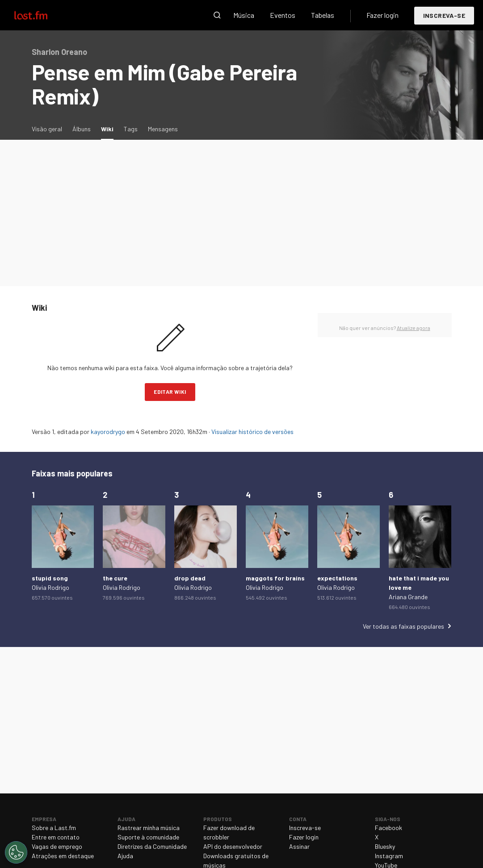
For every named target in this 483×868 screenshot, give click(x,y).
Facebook (388, 828)
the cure (115, 578)
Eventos (283, 15)
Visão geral (47, 129)
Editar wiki (170, 392)
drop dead (190, 578)
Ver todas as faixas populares (403, 626)
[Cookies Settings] (16, 852)
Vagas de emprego (57, 846)
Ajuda (125, 856)
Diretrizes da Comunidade (152, 846)
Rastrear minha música (149, 828)
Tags (131, 129)
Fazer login (382, 15)
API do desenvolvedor (233, 846)
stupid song (50, 578)
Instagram (389, 856)
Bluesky (385, 846)
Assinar (299, 846)
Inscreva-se (444, 15)
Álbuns (82, 129)
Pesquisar (217, 15)
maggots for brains (275, 578)
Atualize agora (414, 328)
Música (244, 15)
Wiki (109, 128)
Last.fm (41, 15)
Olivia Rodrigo (50, 587)
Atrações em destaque (63, 856)
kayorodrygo (108, 432)
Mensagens (163, 129)
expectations (337, 578)
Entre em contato (56, 837)
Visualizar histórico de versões (252, 432)
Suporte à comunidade (148, 837)
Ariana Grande (408, 597)
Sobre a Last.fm (54, 828)
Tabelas (323, 15)
